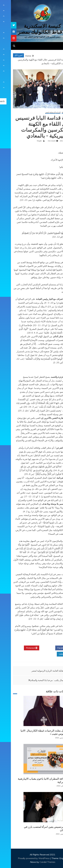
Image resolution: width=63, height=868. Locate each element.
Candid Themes (37, 862)
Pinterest (21, 648)
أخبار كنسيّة (55, 112)
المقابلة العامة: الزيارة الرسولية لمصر (38, 671)
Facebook (52, 648)
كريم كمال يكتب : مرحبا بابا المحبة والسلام (39, 680)
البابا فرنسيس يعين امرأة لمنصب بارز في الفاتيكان (36, 828)
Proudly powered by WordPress (23, 858)
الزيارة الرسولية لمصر (42, 112)
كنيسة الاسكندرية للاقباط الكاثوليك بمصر (32, 29)
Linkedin (53, 654)
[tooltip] (3, 25)
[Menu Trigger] (56, 6)
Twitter (36, 648)
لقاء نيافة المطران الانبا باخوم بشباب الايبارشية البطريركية (33, 780)
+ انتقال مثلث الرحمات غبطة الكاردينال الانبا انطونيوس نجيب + (34, 732)
